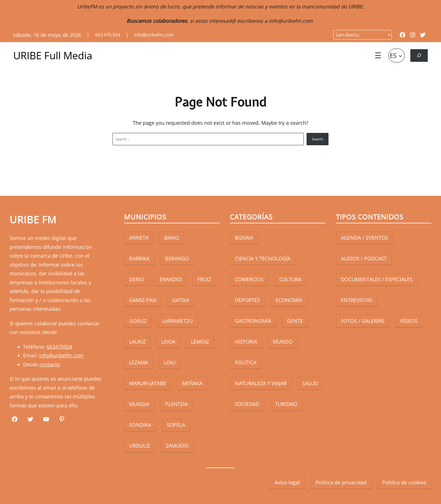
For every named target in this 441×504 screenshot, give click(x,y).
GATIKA (181, 300)
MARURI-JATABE (148, 383)
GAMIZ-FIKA (143, 300)
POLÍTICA (246, 362)
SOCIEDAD (247, 404)
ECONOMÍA (289, 300)
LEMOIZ (200, 342)
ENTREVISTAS (357, 300)
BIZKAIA (244, 238)
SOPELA (176, 425)
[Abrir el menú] (378, 55)
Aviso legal (287, 482)
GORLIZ (138, 321)
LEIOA (168, 342)
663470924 (59, 347)
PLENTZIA (176, 404)
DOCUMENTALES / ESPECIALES (377, 279)
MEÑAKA (192, 383)
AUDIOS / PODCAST (364, 258)
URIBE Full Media (53, 55)
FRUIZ (204, 279)
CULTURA (290, 279)
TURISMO (286, 404)
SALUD (310, 383)
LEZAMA (139, 362)
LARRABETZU (177, 321)
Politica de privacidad (341, 482)
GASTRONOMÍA (253, 321)
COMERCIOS (249, 279)
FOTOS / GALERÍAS (363, 321)
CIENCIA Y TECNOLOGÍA (263, 258)
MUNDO (283, 342)
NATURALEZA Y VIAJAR (261, 383)
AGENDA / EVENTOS (364, 238)
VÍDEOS (409, 321)
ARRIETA (139, 238)
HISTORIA (246, 342)
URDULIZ (139, 446)
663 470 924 (108, 35)
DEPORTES (247, 300)
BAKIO (172, 238)
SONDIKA (140, 425)
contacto (50, 364)
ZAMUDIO (177, 446)
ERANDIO (171, 279)
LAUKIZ (137, 342)
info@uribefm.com (291, 21)
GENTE (295, 321)
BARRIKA (139, 258)
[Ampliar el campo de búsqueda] (419, 55)
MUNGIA (139, 404)
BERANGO (177, 258)
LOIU (169, 362)
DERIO (137, 279)
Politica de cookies (404, 482)
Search (318, 139)
